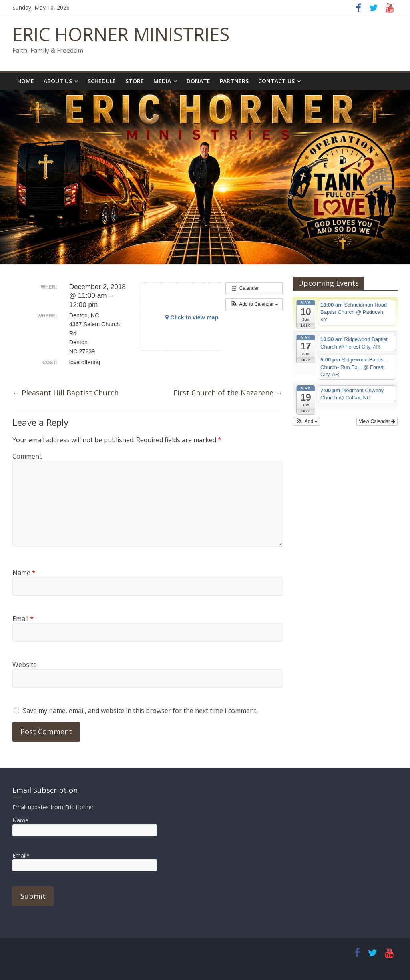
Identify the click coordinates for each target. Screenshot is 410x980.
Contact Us (276, 81)
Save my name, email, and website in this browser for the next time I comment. (140, 711)
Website (25, 665)
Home (26, 81)
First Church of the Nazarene (228, 393)
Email (23, 619)
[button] (254, 304)
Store (135, 81)
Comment (27, 456)
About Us (58, 81)
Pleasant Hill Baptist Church (65, 393)
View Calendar (377, 421)
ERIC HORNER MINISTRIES (121, 34)
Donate (198, 81)
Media (162, 81)
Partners (234, 81)
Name (24, 573)
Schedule (102, 81)
